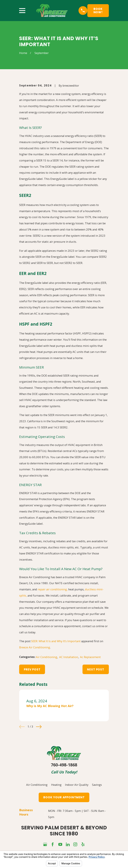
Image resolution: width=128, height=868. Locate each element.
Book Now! (98, 11)
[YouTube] (60, 844)
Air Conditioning (46, 657)
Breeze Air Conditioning (35, 647)
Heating (56, 785)
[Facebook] (53, 844)
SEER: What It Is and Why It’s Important (56, 641)
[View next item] (39, 727)
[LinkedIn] (68, 844)
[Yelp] (83, 844)
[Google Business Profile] (45, 844)
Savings (97, 785)
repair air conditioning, (53, 589)
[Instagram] (75, 844)
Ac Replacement (90, 657)
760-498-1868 (64, 765)
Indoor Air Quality (77, 785)
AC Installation (69, 657)
